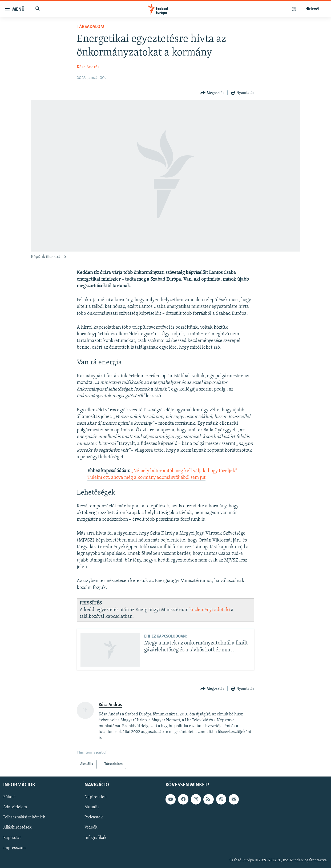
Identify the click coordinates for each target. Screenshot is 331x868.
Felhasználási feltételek (24, 817)
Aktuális (92, 807)
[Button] (212, 93)
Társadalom (90, 27)
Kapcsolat (12, 838)
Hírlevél (312, 9)
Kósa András (88, 67)
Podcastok (94, 817)
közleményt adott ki (210, 610)
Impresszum (14, 848)
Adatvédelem (15, 807)
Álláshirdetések (17, 827)
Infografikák (95, 838)
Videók (91, 827)
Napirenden (96, 797)
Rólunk (9, 797)
